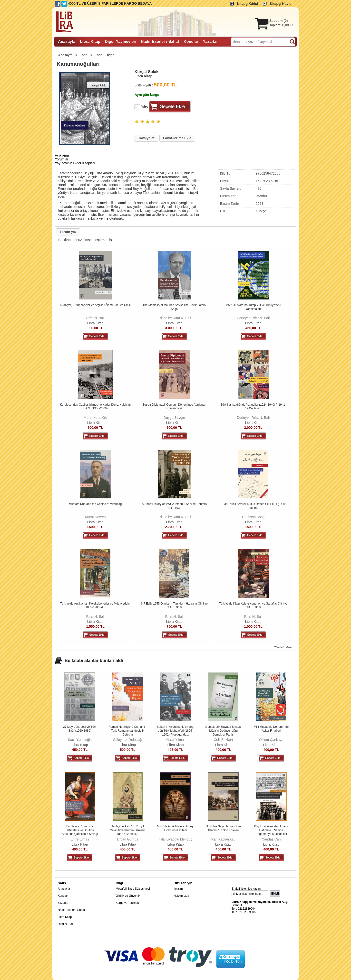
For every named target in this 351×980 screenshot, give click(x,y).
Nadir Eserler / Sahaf (71, 910)
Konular (63, 896)
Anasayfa (66, 55)
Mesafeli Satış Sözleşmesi (133, 889)
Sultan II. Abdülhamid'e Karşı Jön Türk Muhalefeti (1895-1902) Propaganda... (175, 731)
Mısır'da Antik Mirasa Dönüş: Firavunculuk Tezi (175, 828)
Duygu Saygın (174, 418)
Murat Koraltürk (95, 418)
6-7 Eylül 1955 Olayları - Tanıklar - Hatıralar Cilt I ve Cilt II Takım (174, 606)
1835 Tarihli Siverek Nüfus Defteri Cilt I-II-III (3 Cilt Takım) (253, 506)
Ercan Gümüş (128, 839)
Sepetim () (278, 21)
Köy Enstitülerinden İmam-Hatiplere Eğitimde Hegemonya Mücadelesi (271, 830)
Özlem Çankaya (271, 740)
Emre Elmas (80, 839)
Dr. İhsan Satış (253, 517)
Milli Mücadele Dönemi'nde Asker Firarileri (271, 729)
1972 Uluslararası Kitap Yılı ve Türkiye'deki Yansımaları (253, 307)
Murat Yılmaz (175, 740)
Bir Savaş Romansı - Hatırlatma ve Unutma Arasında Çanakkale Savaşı (80, 830)
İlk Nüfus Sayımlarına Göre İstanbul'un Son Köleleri (223, 828)
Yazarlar (63, 903)
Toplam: (282, 25)
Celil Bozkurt (223, 740)
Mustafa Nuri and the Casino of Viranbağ (95, 504)
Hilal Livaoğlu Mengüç (175, 839)
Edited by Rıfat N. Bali (174, 318)
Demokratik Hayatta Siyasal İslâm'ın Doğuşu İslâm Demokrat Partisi (223, 731)
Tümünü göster (283, 647)
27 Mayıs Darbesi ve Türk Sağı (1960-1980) (80, 729)
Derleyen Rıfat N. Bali (253, 318)
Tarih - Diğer (105, 55)
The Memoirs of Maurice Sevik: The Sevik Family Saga (174, 307)
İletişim (178, 889)
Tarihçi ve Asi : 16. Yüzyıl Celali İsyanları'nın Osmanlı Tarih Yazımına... (128, 830)
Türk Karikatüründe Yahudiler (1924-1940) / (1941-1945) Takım (253, 407)
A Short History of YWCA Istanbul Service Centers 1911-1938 (174, 506)
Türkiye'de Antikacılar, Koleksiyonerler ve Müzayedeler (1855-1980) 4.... (95, 606)
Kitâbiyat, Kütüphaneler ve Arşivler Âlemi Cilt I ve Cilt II (95, 305)
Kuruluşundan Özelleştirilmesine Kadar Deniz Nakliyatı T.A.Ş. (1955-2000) (95, 407)
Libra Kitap (95, 323)
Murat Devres (95, 517)
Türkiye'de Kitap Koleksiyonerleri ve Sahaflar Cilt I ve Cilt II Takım (253, 606)
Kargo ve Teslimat (127, 903)
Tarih (84, 55)
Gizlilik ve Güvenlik (128, 896)
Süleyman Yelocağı (128, 740)
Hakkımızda (181, 896)
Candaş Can (271, 839)
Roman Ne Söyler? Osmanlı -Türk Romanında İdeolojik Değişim (128, 731)
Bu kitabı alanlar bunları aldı (94, 661)
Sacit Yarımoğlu (80, 740)
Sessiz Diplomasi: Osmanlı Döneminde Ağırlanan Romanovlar (174, 407)
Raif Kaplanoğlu (223, 839)
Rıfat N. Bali (95, 318)
